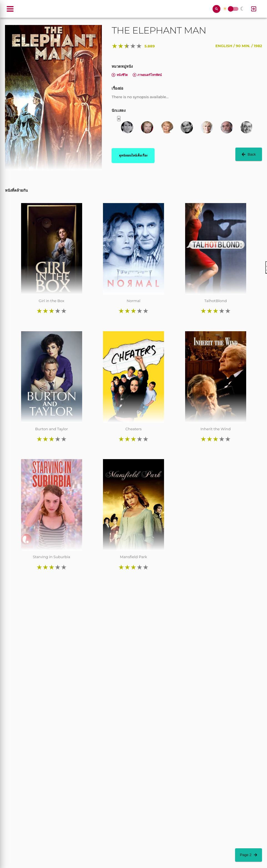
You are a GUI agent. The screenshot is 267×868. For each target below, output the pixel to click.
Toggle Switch (231, 9)
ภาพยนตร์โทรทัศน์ (147, 75)
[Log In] (254, 9)
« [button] (119, 119)
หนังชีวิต (120, 75)
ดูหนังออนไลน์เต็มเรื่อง (133, 155)
